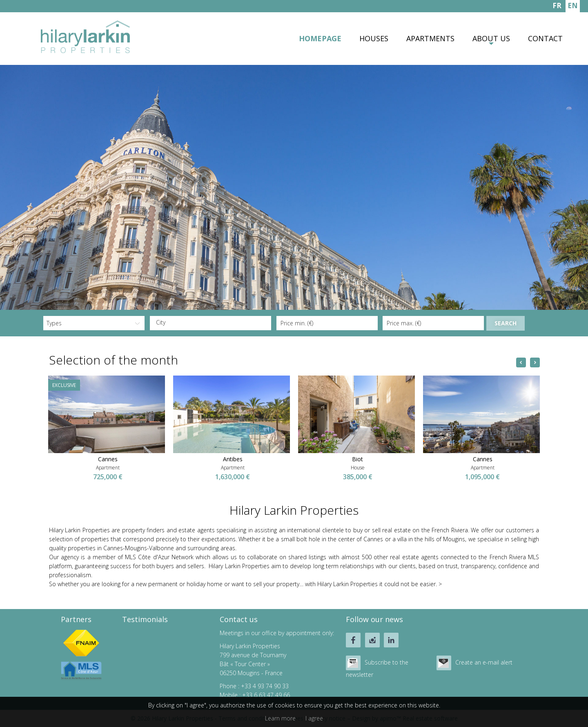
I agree (314, 718)
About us (491, 38)
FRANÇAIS (557, 7)
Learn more (280, 718)
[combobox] (211, 323)
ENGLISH (573, 7)
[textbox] (213, 322)
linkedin (391, 640)
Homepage (320, 38)
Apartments (430, 38)
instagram (372, 640)
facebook (353, 640)
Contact (545, 38)
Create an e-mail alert (484, 662)
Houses (374, 38)
